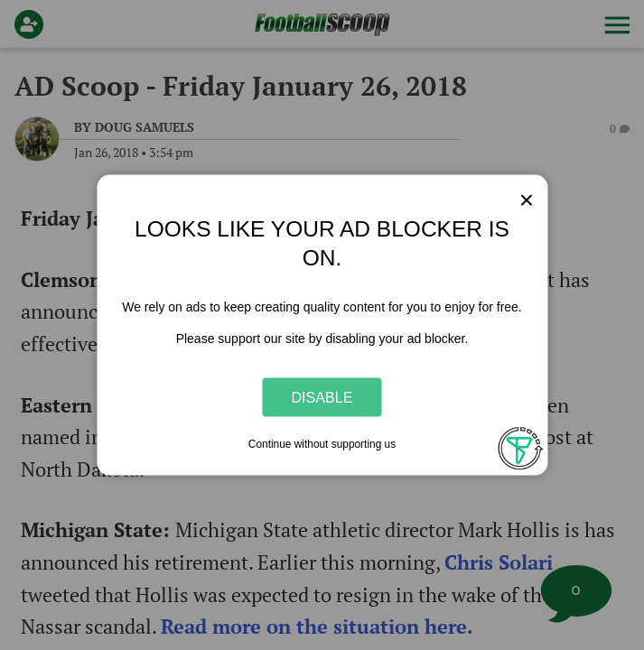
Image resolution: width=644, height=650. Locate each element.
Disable (322, 396)
